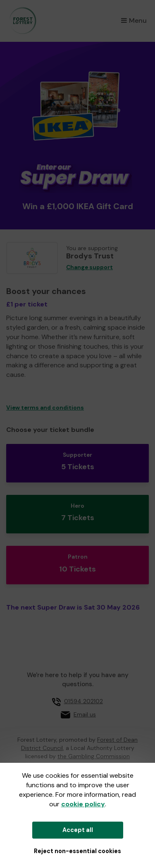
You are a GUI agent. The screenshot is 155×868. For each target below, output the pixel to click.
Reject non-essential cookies (77, 851)
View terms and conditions (45, 408)
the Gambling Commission (94, 756)
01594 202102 (83, 701)
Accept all (78, 830)
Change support (89, 267)
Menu (134, 20)
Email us (85, 714)
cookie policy (83, 804)
